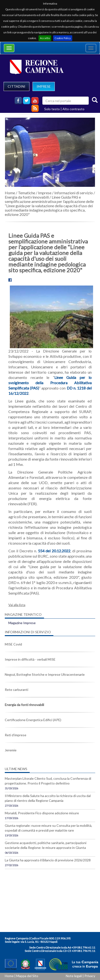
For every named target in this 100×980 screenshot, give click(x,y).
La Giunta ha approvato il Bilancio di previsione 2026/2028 (48, 860)
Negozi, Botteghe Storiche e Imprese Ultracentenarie (45, 674)
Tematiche (27, 193)
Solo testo (52, 109)
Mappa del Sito (27, 976)
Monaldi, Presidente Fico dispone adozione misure (42, 813)
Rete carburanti (17, 690)
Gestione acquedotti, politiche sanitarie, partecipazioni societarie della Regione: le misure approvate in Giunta (46, 845)
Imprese (45, 193)
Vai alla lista (17, 605)
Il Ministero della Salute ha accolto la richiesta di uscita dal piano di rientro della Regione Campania (48, 798)
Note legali (74, 976)
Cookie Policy (63, 38)
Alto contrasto (73, 109)
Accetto (45, 38)
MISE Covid (13, 644)
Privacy (90, 976)
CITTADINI (17, 86)
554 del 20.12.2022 (54, 551)
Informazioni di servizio (74, 193)
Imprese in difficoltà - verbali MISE (30, 659)
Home (10, 193)
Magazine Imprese (22, 623)
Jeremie (11, 750)
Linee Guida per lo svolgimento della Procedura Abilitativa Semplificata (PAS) (50, 383)
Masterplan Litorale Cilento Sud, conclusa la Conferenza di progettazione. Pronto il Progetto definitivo (48, 781)
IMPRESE (44, 86)
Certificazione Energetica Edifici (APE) (33, 720)
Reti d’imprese (16, 735)
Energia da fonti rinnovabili (27, 197)
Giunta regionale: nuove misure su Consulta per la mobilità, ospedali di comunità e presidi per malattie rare (48, 828)
